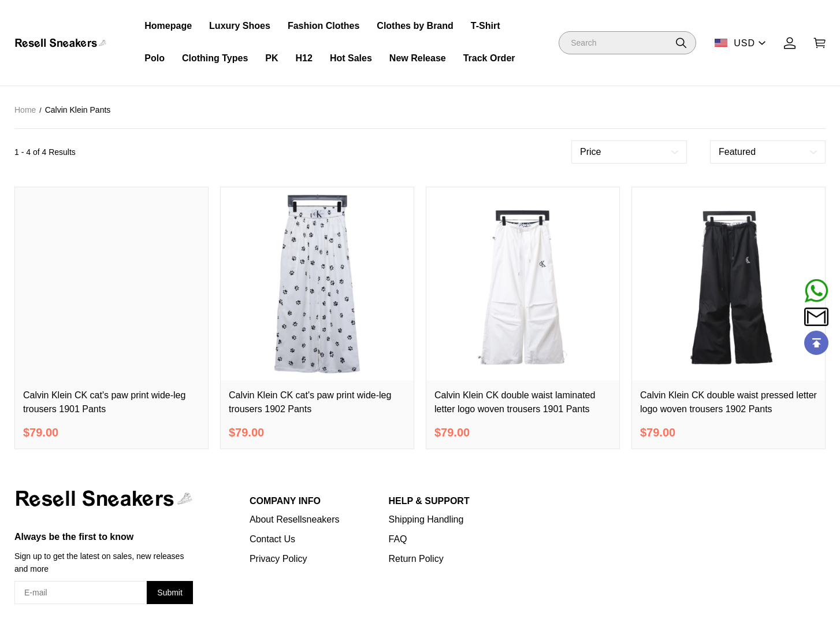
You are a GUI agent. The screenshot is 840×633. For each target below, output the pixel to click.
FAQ (398, 539)
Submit (170, 593)
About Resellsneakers (295, 519)
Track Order (489, 58)
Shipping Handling (426, 519)
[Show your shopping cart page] (820, 43)
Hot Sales (351, 58)
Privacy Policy (278, 559)
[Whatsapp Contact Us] (816, 291)
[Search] (627, 43)
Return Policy (416, 559)
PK (272, 58)
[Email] (816, 317)
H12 (304, 58)
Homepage (168, 26)
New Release (418, 58)
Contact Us (272, 539)
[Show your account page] (790, 43)
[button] (681, 43)
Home (25, 110)
